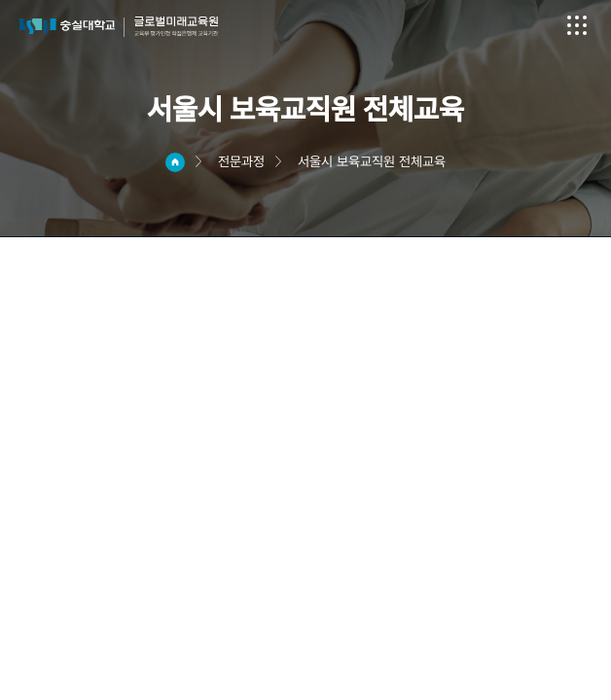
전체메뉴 (577, 25)
